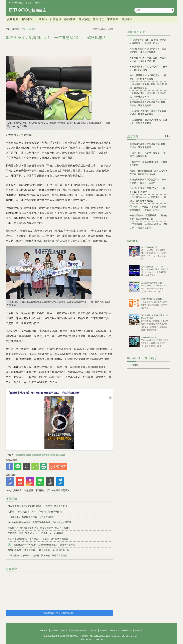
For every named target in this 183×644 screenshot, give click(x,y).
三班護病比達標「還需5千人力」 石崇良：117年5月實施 (36, 533)
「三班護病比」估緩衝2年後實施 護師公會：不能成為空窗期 (38, 555)
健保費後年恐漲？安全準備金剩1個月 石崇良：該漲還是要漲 (38, 506)
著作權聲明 (127, 630)
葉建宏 (45, 455)
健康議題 (84, 19)
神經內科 (60, 455)
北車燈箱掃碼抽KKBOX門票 (152, 267)
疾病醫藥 (70, 19)
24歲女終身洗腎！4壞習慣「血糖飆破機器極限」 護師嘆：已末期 (41, 545)
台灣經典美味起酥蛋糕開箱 (152, 299)
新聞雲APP (39, 3)
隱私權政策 (115, 630)
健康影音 (127, 19)
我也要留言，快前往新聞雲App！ (59, 613)
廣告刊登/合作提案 (78, 630)
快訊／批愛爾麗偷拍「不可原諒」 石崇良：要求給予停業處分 (38, 539)
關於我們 (64, 630)
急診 (52, 455)
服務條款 (103, 630)
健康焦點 (13, 19)
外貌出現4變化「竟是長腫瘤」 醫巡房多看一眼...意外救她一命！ (40, 550)
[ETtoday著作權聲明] (57, 490)
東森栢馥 (113, 19)
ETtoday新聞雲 (16, 3)
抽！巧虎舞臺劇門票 (149, 247)
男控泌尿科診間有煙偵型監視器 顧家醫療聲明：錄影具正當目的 (39, 528)
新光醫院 (36, 455)
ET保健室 (134, 365)
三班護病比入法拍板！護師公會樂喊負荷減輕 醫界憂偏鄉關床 (148, 113)
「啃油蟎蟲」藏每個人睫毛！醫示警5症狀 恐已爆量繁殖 (148, 86)
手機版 (29, 3)
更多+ (167, 136)
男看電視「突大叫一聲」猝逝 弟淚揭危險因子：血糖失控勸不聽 (148, 59)
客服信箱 (93, 630)
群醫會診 (56, 19)
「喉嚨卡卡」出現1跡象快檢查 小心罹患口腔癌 (31, 517)
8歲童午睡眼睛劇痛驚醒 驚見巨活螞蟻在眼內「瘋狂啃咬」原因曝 (40, 522)
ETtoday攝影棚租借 (149, 337)
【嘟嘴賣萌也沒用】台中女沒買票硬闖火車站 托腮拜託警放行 (43, 393)
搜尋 (172, 10)
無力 (28, 455)
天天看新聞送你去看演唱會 (152, 283)
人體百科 (41, 19)
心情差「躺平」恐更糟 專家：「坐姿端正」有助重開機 (35, 511)
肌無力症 (20, 455)
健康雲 (28, 10)
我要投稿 (44, 630)
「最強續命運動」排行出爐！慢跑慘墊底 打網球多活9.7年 (148, 95)
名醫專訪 (27, 19)
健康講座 (99, 19)
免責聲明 (138, 630)
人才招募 (54, 630)
